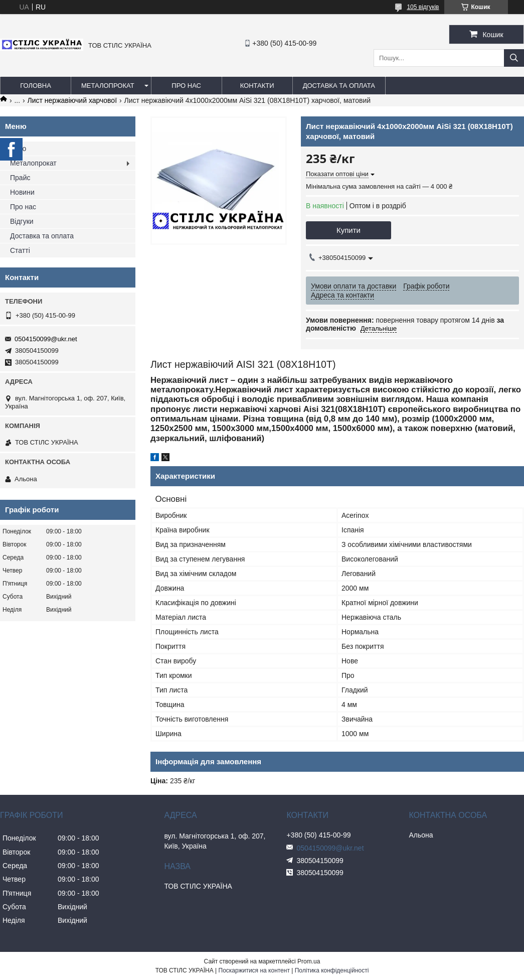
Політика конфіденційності (332, 970)
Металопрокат (108, 86)
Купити (348, 230)
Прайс (20, 178)
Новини (22, 192)
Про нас (186, 86)
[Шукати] (514, 58)
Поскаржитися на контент (254, 970)
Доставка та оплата (339, 86)
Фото (18, 149)
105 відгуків (423, 7)
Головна (36, 86)
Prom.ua (309, 961)
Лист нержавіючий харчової (72, 100)
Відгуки (22, 221)
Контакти (257, 86)
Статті (20, 250)
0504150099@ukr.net (46, 339)
